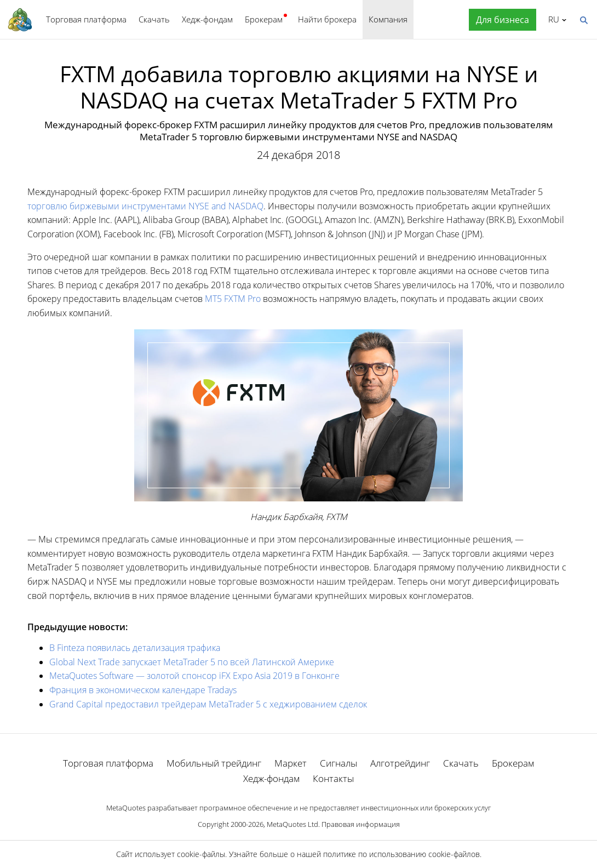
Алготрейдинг (400, 763)
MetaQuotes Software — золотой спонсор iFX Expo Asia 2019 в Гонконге (194, 676)
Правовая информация (361, 824)
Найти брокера (327, 19)
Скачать (154, 19)
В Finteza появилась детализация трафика (135, 648)
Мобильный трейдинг (214, 763)
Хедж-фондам (207, 19)
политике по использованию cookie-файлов (401, 854)
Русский (552, 19)
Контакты (333, 778)
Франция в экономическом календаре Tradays (143, 690)
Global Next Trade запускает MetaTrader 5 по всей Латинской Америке (192, 662)
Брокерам (264, 19)
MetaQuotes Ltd (292, 824)
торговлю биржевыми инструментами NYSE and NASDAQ (145, 206)
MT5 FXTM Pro (233, 299)
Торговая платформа (86, 19)
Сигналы (338, 763)
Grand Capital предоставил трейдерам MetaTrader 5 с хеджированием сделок (208, 704)
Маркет (291, 763)
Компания (388, 19)
